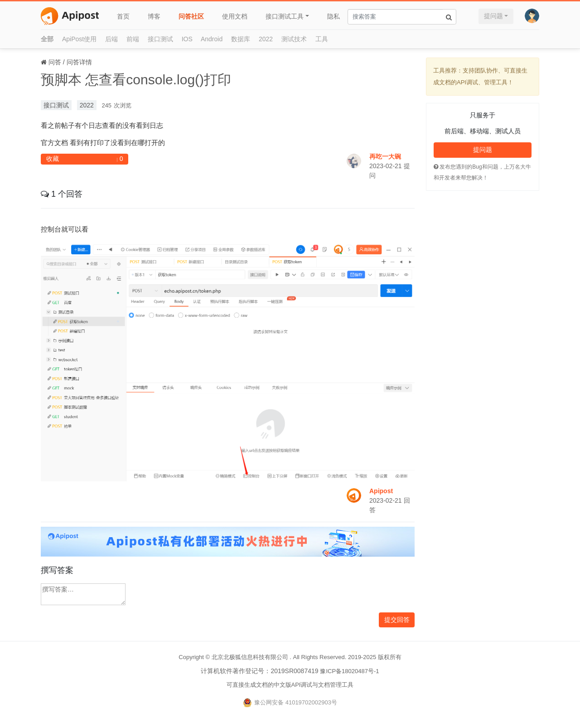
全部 (47, 39)
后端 (111, 39)
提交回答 (397, 620)
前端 (133, 39)
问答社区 (191, 16)
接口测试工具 (285, 16)
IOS (187, 39)
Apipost (381, 491)
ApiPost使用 (79, 39)
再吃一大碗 (385, 156)
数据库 (241, 39)
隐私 (333, 16)
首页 (123, 16)
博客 (154, 16)
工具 (322, 39)
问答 (55, 62)
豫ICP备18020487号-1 (349, 671)
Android (212, 39)
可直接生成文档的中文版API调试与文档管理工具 (290, 685)
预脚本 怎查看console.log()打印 (136, 80)
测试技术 (294, 39)
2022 (266, 39)
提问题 (493, 16)
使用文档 (235, 16)
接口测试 (160, 39)
